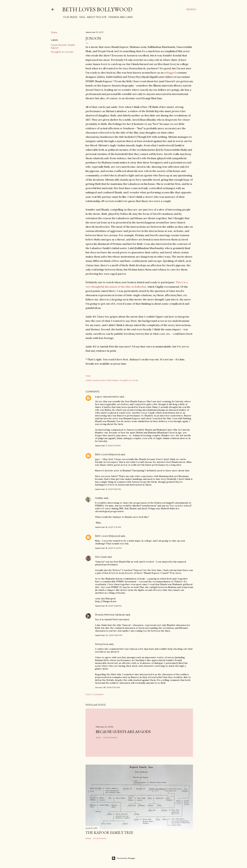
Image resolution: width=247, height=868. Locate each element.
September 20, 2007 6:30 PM (109, 635)
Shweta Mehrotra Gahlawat (110, 615)
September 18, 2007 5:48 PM (108, 606)
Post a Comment (95, 694)
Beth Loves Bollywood (97, 9)
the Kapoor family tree (109, 833)
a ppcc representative (107, 397)
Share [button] (54, 32)
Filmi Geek (101, 557)
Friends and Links (119, 17)
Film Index (69, 17)
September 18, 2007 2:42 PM (108, 548)
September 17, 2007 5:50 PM (108, 489)
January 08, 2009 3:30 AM (107, 687)
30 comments (100, 838)
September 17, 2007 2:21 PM (108, 446)
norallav (99, 498)
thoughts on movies (62, 52)
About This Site (96, 17)
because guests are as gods (123, 732)
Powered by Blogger (123, 858)
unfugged (170, 73)
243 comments (110, 737)
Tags (81, 17)
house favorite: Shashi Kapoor (106, 380)
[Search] (191, 9)
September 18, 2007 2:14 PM (108, 527)
